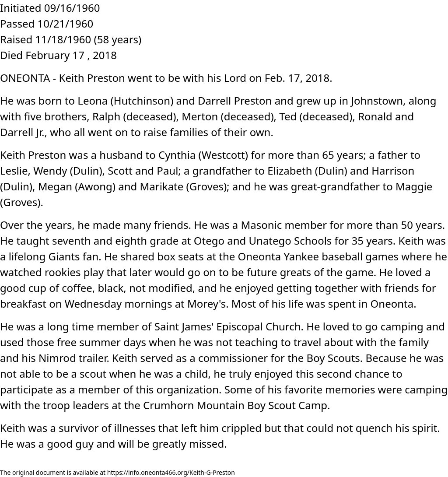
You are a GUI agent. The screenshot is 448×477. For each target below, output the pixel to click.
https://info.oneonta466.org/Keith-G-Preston (171, 472)
